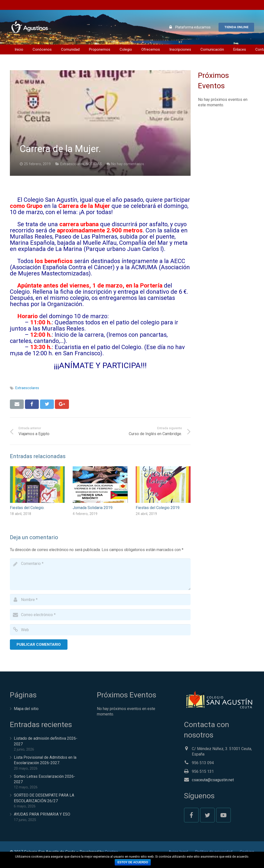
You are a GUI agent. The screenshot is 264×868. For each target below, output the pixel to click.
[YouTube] (223, 815)
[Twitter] (207, 815)
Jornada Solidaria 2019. (93, 508)
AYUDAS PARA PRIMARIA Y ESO (42, 814)
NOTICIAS (94, 164)
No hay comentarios (128, 164)
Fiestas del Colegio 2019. (158, 508)
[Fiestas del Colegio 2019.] (163, 485)
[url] (100, 630)
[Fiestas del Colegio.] (37, 485)
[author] (100, 600)
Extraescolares (72, 164)
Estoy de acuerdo (133, 862)
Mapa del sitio (26, 709)
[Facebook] (191, 815)
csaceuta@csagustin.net (213, 780)
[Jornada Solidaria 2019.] (100, 485)
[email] (100, 615)
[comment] (100, 574)
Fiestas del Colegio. (27, 508)
